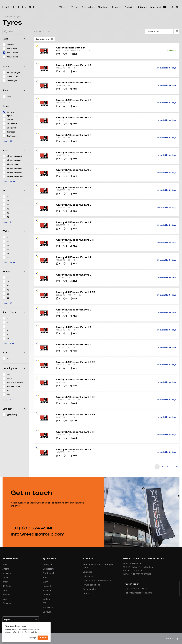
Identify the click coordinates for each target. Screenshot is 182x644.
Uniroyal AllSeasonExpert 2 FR (76, 240)
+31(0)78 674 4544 (136, 589)
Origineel (7, 603)
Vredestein (48, 608)
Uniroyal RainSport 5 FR (71, 48)
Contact (128, 7)
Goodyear (47, 565)
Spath (5, 599)
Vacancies (88, 572)
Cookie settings (172, 638)
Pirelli (45, 577)
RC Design (7, 586)
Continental (48, 573)
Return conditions (91, 585)
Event (45, 582)
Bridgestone (49, 569)
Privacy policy (89, 589)
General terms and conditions (97, 580)
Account (155, 7)
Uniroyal (47, 612)
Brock (5, 582)
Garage (142, 7)
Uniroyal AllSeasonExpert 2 (74, 65)
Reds (5, 590)
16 (177, 467)
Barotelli (7, 595)
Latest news (89, 576)
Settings (32, 638)
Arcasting (7, 573)
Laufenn (47, 599)
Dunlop (46, 595)
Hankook (47, 586)
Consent (43, 638)
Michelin (47, 590)
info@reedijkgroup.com (139, 593)
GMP (5, 565)
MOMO (6, 577)
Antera (6, 569)
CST (44, 603)
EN (166, 7)
